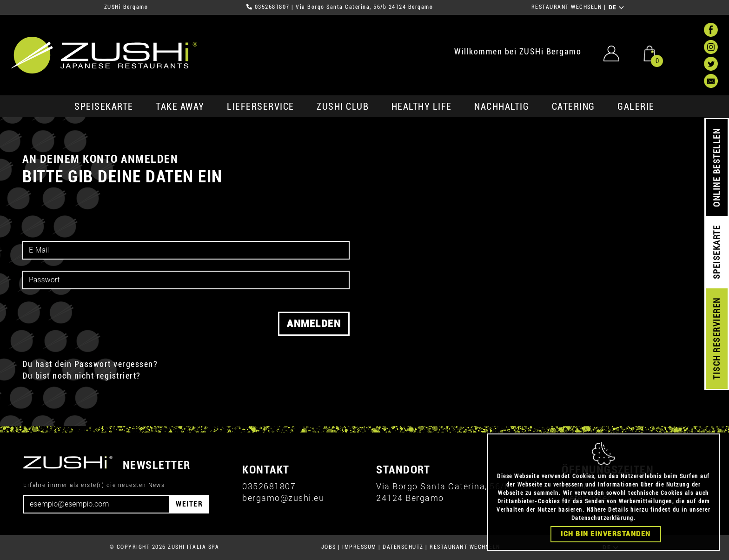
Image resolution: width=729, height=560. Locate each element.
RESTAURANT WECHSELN (567, 7)
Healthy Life (422, 107)
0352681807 (272, 7)
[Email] (97, 504)
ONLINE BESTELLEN (717, 168)
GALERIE (636, 107)
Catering (573, 107)
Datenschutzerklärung (603, 519)
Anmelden (314, 324)
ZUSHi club (343, 107)
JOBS (329, 547)
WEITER (189, 504)
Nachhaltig (502, 107)
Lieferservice (261, 107)
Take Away (180, 107)
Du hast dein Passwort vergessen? (90, 364)
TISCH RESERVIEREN (717, 339)
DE (617, 7)
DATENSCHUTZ (403, 547)
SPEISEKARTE (104, 107)
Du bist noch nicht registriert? (82, 376)
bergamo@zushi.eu (283, 498)
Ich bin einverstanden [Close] (606, 534)
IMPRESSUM (359, 547)
